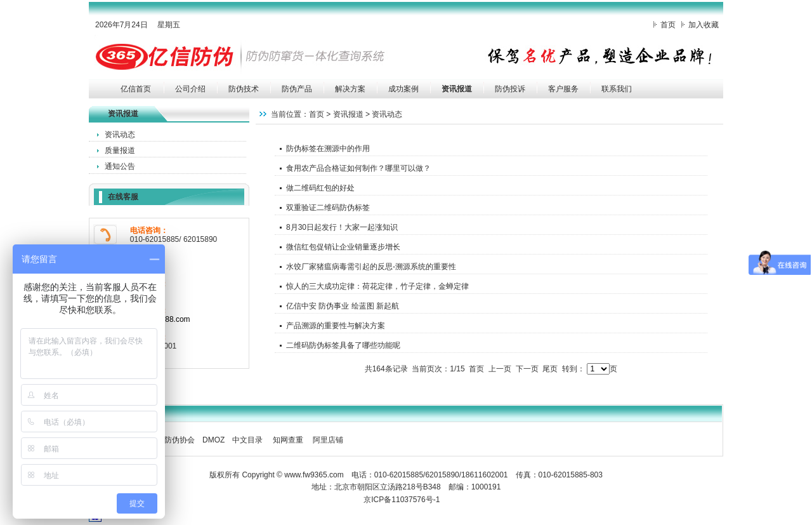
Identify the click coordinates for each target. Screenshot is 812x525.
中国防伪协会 (172, 440)
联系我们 (617, 89)
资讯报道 (457, 89)
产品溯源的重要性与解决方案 (336, 326)
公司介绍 (190, 89)
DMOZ (213, 440)
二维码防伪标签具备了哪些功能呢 (343, 345)
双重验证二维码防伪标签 (328, 208)
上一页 (500, 369)
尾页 (550, 369)
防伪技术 (244, 89)
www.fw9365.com (314, 475)
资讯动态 (120, 135)
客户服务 (563, 89)
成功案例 (403, 89)
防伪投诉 (510, 89)
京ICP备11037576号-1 (402, 500)
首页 (668, 25)
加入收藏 (704, 25)
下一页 (527, 369)
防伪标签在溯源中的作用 (328, 149)
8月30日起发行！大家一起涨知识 (342, 227)
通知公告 (120, 166)
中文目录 (247, 440)
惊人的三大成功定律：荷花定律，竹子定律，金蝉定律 (377, 286)
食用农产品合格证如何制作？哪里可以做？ (358, 168)
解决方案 (350, 89)
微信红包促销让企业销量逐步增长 (343, 247)
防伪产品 (297, 89)
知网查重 (288, 440)
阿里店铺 (328, 440)
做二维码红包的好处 (320, 188)
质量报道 (120, 150)
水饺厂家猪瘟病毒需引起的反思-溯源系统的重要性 (371, 267)
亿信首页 (136, 89)
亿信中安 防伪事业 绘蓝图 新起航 (343, 306)
